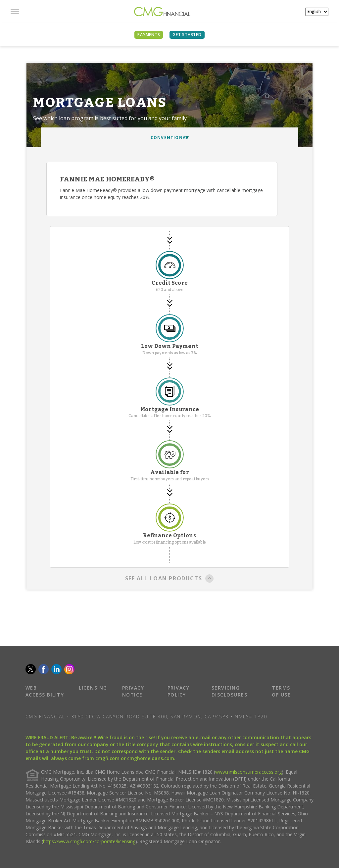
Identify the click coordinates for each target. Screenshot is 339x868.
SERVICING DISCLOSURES (230, 691)
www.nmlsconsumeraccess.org (248, 772)
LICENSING (93, 688)
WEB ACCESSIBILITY (45, 691)
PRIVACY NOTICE (133, 691)
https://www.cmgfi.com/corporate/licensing (89, 841)
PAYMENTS (149, 35)
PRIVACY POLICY (179, 691)
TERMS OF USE (281, 691)
